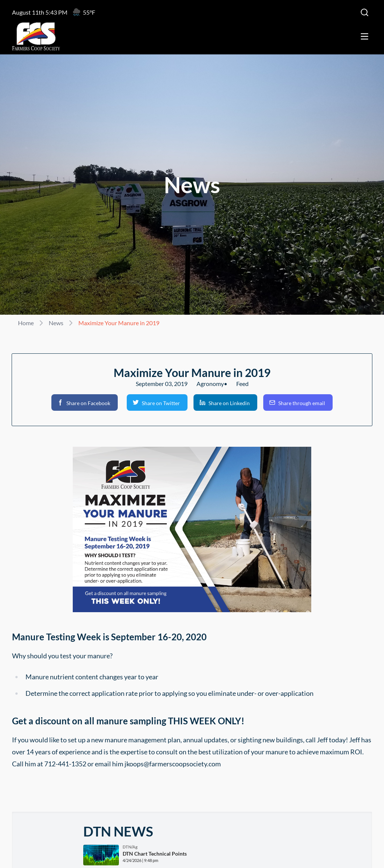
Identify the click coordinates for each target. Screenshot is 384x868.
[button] (85, 402)
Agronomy (210, 384)
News (56, 323)
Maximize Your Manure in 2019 (119, 323)
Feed (242, 384)
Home (26, 323)
